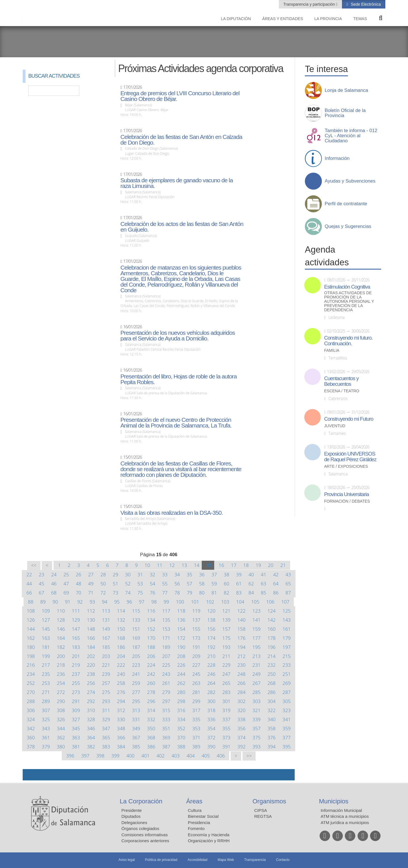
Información (337, 158)
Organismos (269, 801)
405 (206, 756)
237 (76, 674)
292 (91, 701)
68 (54, 593)
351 (166, 728)
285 (257, 692)
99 (166, 602)
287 (287, 692)
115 (136, 611)
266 (242, 683)
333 (166, 719)
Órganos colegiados (140, 828)
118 (181, 611)
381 (76, 747)
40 (251, 574)
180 (31, 647)
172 (181, 638)
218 (61, 665)
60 (227, 584)
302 (242, 701)
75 (140, 593)
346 (91, 728)
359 (287, 728)
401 (145, 756)
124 (272, 611)
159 (257, 629)
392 (242, 747)
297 (166, 701)
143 (287, 620)
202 (91, 656)
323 (287, 710)
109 (46, 611)
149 (106, 629)
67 (42, 593)
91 (68, 602)
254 (61, 683)
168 (121, 638)
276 (121, 692)
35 (189, 574)
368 (151, 737)
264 (212, 683)
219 (76, 665)
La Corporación (141, 801)
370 (181, 737)
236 (61, 674)
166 (91, 638)
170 (151, 638)
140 (242, 620)
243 (166, 674)
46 (54, 584)
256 (91, 683)
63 (263, 584)
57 (189, 584)
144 (31, 629)
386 (151, 747)
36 (202, 574)
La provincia (328, 19)
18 (246, 565)
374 (242, 737)
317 (196, 710)
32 (153, 574)
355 (227, 728)
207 (166, 656)
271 (46, 692)
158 (242, 629)
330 (121, 719)
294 (121, 701)
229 (227, 665)
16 (221, 565)
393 (257, 747)
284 (242, 692)
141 (257, 620)
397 (85, 756)
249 (257, 674)
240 (121, 674)
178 (272, 638)
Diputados (131, 816)
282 (212, 692)
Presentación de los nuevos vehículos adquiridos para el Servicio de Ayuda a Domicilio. (178, 336)
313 (136, 710)
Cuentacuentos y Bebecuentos (341, 381)
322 (272, 710)
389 (196, 747)
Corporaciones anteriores (145, 841)
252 (31, 683)
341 (287, 719)
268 (272, 683)
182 (61, 647)
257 (106, 683)
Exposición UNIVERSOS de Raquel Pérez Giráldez (350, 457)
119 (196, 611)
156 (212, 629)
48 (78, 584)
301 (227, 701)
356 (242, 728)
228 (212, 665)
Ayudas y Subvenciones (350, 181)
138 (212, 620)
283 (227, 692)
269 (287, 683)
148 (91, 629)
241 (136, 674)
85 (263, 593)
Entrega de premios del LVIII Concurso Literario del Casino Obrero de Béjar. (180, 96)
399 (115, 756)
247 (227, 674)
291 (76, 701)
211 (227, 656)
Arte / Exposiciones (346, 466)
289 (46, 701)
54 (153, 584)
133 (136, 620)
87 (288, 593)
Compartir (30, 775)
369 (166, 737)
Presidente (132, 810)
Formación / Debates (347, 501)
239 (106, 674)
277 (136, 692)
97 (142, 602)
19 (258, 565)
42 (276, 574)
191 (196, 647)
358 (272, 728)
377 (287, 737)
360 (31, 737)
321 (257, 710)
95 (117, 602)
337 (227, 719)
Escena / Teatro (342, 391)
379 (46, 747)
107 (285, 602)
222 (121, 665)
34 (177, 574)
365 (106, 737)
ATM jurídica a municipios (345, 823)
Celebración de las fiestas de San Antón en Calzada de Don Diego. (181, 140)
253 (46, 683)
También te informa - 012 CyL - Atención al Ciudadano (351, 136)
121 (227, 611)
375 (257, 737)
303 (257, 701)
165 (76, 638)
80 (202, 593)
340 (272, 719)
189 (166, 647)
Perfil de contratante (346, 204)
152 (151, 629)
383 (106, 747)
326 (61, 719)
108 (31, 611)
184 (91, 647)
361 (46, 737)
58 (202, 584)
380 (61, 747)
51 (115, 584)
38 (227, 574)
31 (140, 574)
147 (76, 629)
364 (91, 737)
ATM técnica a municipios (345, 816)
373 (227, 737)
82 (227, 593)
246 (212, 674)
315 (166, 710)
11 (160, 565)
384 (121, 747)
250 (272, 674)
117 (166, 611)
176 (242, 638)
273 (76, 692)
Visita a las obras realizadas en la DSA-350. (172, 513)
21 (283, 565)
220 (91, 665)
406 (221, 756)
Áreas (194, 801)
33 (165, 574)
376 (272, 737)
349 (136, 728)
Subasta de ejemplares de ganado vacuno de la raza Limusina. (177, 183)
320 (242, 710)
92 (80, 602)
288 (31, 701)
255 (76, 683)
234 (31, 674)
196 (272, 647)
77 (165, 593)
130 (91, 620)
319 (227, 710)
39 (239, 574)
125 (287, 611)
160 (272, 629)
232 (272, 665)
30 (128, 574)
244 (181, 674)
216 (31, 665)
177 (257, 638)
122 (242, 611)
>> (249, 756)
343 (46, 728)
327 (76, 719)
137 (196, 620)
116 (151, 611)
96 (129, 602)
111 (76, 611)
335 (196, 719)
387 (166, 747)
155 (196, 629)
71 (91, 593)
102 (210, 602)
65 (288, 584)
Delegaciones (134, 823)
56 (177, 584)
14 (196, 565)
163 (46, 638)
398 (100, 756)
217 (46, 665)
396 (70, 756)
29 (115, 574)
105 (255, 602)
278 (151, 692)
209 (196, 656)
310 (91, 710)
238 (91, 674)
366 (121, 737)
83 (239, 593)
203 (106, 656)
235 (46, 674)
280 (181, 692)
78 (177, 593)
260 (151, 683)
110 (61, 611)
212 (242, 656)
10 (147, 565)
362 (61, 737)
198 (31, 656)
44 (29, 584)
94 (105, 602)
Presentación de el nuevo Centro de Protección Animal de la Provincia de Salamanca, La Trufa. (176, 423)
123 (257, 611)
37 (214, 574)
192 (212, 647)
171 (166, 638)
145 (46, 629)
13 (184, 565)
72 (103, 593)
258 (121, 683)
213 (257, 656)
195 (257, 647)
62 (251, 584)
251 (287, 674)
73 (115, 593)
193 (227, 647)
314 (151, 710)
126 (31, 620)
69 (66, 593)
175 (227, 638)
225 (166, 665)
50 (103, 584)
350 (151, 728)
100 (180, 602)
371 (196, 737)
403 (176, 756)
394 (272, 747)
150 (121, 629)
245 (196, 674)
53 (140, 584)
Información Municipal (341, 810)
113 (106, 611)
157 (227, 629)
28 (103, 574)
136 (181, 620)
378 (31, 747)
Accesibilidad (197, 860)
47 (66, 584)
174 (212, 638)
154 (181, 629)
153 (166, 629)
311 (106, 710)
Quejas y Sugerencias (348, 226)
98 (154, 602)
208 (181, 656)
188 (151, 647)
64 (276, 584)
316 (181, 710)
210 (212, 656)
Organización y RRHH (209, 841)
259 (136, 683)
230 (242, 665)
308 (61, 710)
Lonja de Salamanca (346, 90)
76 (153, 593)
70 (78, 593)
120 (212, 611)
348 (121, 728)
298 (181, 701)
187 (136, 647)
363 (76, 737)
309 (76, 710)
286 (272, 692)
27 (91, 574)
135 (166, 620)
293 (106, 701)
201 (76, 656)
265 (227, 683)
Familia (332, 351)
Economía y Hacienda (209, 835)
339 (257, 719)
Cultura (195, 810)
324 (31, 719)
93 (92, 602)
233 (287, 665)
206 (151, 656)
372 (212, 737)
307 (46, 710)
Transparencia (255, 860)
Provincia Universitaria (347, 494)
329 (106, 719)
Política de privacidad (161, 860)
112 (91, 611)
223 (136, 665)
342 (31, 728)
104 (240, 602)
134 (151, 620)
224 (151, 665)
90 (55, 602)
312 (121, 710)
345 (76, 728)
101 (195, 602)
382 (91, 747)
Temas (360, 19)
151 (136, 629)
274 (91, 692)
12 (172, 565)
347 (106, 728)
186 (121, 647)
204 (121, 656)
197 (287, 647)
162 (31, 638)
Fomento (196, 828)
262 (181, 683)
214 (272, 656)
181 (46, 647)
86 (276, 593)
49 (91, 584)
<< (34, 565)
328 (91, 719)
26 (78, 574)
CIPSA (261, 810)
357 (257, 728)
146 (61, 629)
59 (214, 584)
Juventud (335, 426)
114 (121, 611)
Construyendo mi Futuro (349, 419)
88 (31, 602)
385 (136, 747)
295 (136, 701)
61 (239, 584)
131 (106, 620)
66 (29, 593)
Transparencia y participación (310, 4)
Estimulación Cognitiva (347, 287)
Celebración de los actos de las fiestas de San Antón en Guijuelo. (182, 227)
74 (128, 593)
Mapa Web (226, 860)
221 (106, 665)
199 (46, 656)
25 (66, 574)
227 (196, 665)
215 (287, 656)
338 (242, 719)
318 (212, 710)
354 (212, 728)
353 (196, 728)
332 (151, 719)
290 (61, 701)
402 (161, 756)
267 (257, 683)
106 (270, 602)
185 (106, 647)
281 (196, 692)
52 (128, 584)
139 (227, 620)
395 (287, 747)
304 (272, 701)
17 (234, 565)
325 (46, 719)
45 (42, 584)
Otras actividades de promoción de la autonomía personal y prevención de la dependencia (349, 301)
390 (212, 747)
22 (29, 574)
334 (181, 719)
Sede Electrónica (365, 4)
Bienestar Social (203, 816)
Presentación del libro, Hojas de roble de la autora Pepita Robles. (178, 379)
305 (287, 701)
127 (46, 620)
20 (271, 565)
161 (287, 629)
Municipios (334, 801)
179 (287, 638)
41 (263, 574)
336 (212, 719)
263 (196, 683)
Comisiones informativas (145, 835)
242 (151, 674)
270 (31, 692)
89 (43, 602)
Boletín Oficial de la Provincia (345, 113)
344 (61, 728)
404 (191, 756)
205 (136, 656)
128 (61, 620)
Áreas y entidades (282, 19)
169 (136, 638)
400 (130, 756)
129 (76, 620)
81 (214, 593)
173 (196, 638)
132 (121, 620)
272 (61, 692)
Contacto (283, 860)
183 (76, 647)
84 (251, 593)
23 (42, 574)
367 (136, 737)
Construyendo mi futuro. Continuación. (348, 341)
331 (136, 719)
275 (106, 692)
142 (272, 620)
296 (151, 701)
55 (165, 584)
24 (54, 574)
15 (209, 565)
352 (181, 728)
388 (181, 747)
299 (196, 701)
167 (106, 638)
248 (242, 674)
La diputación (236, 19)
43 (288, 574)
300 (212, 701)
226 (181, 665)
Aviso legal (127, 860)
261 (166, 683)
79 (189, 593)
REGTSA (263, 816)
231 (257, 665)
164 (61, 638)
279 (166, 692)
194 (242, 647)
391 (227, 747)
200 (61, 656)
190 (181, 647)
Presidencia (199, 823)
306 (31, 710)
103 (225, 602)
